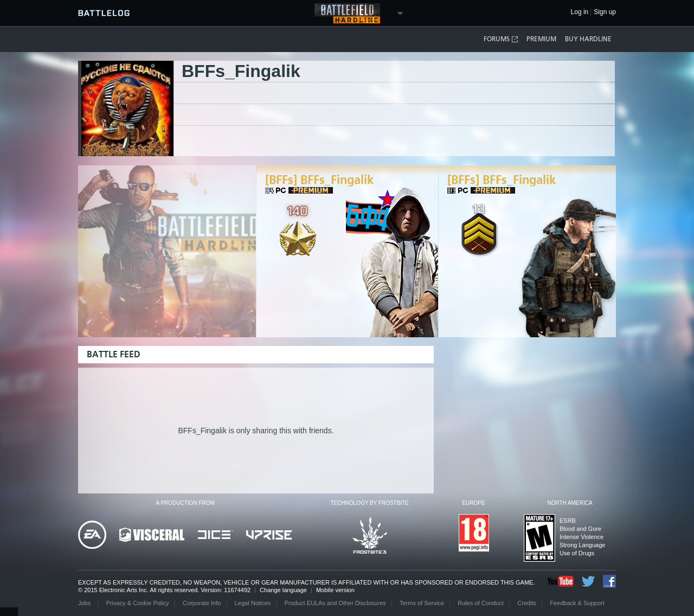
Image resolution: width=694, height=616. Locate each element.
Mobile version (335, 590)
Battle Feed (114, 354)
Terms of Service (422, 603)
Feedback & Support (577, 603)
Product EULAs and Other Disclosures (335, 603)
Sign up (605, 12)
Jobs (85, 603)
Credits (527, 603)
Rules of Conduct (480, 603)
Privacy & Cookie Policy (138, 603)
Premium (541, 39)
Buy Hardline (588, 39)
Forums (501, 39)
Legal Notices (253, 603)
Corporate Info (202, 603)
